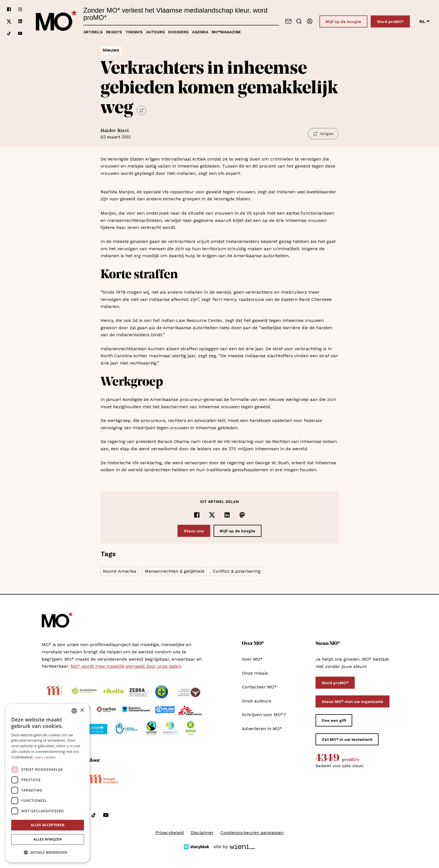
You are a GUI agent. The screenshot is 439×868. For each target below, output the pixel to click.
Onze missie (255, 673)
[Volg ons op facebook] (9, 9)
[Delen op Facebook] (197, 515)
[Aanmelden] (310, 21)
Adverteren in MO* (262, 729)
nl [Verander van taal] (424, 21)
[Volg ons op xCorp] (9, 21)
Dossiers (178, 32)
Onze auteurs (257, 701)
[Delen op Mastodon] (242, 515)
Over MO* (252, 659)
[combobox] (74, 711)
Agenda (200, 32)
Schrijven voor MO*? (264, 715)
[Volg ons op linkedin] (20, 21)
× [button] (82, 710)
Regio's (114, 32)
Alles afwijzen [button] (48, 839)
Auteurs (156, 32)
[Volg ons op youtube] (20, 33)
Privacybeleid (170, 833)
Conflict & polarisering (237, 571)
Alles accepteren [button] (48, 825)
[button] (48, 853)
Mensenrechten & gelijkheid (175, 571)
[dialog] (48, 783)
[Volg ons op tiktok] (9, 33)
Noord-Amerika (120, 571)
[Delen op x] (212, 515)
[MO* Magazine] (56, 21)
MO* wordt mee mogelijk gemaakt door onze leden (126, 666)
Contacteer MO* (259, 687)
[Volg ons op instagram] (20, 9)
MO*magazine (226, 32)
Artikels (93, 32)
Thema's (134, 32)
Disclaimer (202, 833)
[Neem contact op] (288, 21)
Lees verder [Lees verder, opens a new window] (45, 757)
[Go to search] (299, 21)
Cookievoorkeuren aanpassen (252, 833)
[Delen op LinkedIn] (227, 515)
